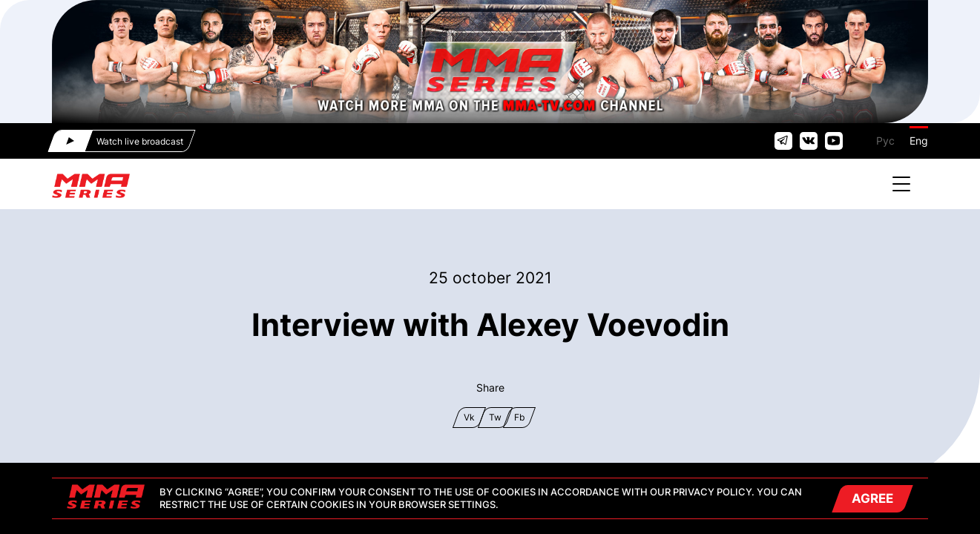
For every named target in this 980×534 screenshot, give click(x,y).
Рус (885, 141)
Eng (919, 141)
